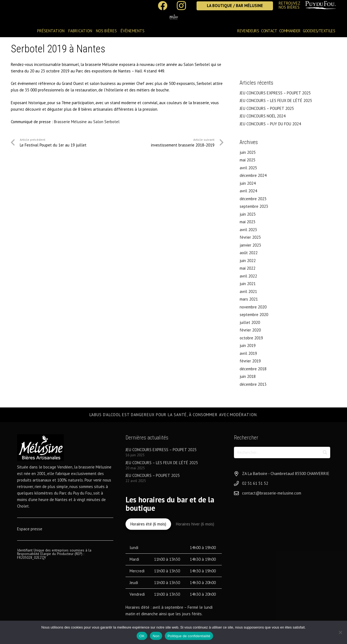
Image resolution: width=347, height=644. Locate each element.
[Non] (340, 632)
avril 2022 (248, 276)
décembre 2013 (253, 384)
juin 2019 (248, 345)
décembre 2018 (253, 369)
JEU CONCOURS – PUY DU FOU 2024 (270, 124)
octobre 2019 (251, 338)
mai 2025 (248, 160)
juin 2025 (248, 152)
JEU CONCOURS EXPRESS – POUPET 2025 (275, 93)
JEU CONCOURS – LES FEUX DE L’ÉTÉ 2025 (276, 101)
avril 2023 (248, 230)
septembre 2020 (254, 315)
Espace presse (30, 529)
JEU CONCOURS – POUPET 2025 (267, 108)
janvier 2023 (250, 245)
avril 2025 (248, 168)
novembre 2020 (253, 307)
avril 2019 (248, 353)
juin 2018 (248, 376)
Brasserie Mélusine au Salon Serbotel (87, 122)
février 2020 (250, 330)
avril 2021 (248, 291)
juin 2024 (248, 183)
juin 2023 (248, 214)
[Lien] (307, 5)
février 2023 (250, 237)
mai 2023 (248, 222)
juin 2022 (248, 261)
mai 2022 (248, 268)
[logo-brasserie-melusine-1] (174, 17)
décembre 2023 (253, 199)
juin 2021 (248, 284)
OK (142, 636)
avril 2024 (248, 191)
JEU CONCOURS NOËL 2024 (263, 116)
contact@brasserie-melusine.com (272, 493)
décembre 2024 (253, 175)
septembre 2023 (254, 206)
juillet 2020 (250, 322)
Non (156, 636)
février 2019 (250, 361)
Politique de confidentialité (189, 636)
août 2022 (249, 253)
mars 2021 (249, 299)
